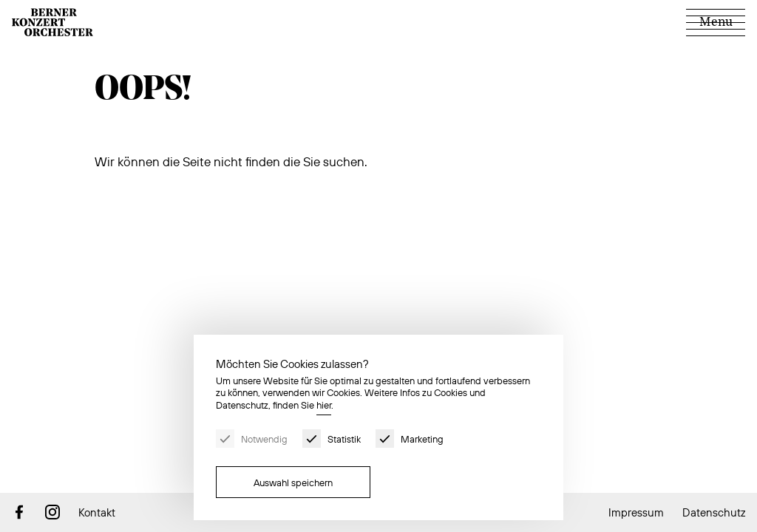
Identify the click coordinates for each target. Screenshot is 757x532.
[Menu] (716, 23)
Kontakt (97, 512)
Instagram (52, 512)
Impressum (636, 512)
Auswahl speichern (293, 482)
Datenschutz (714, 512)
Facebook (19, 512)
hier (324, 405)
